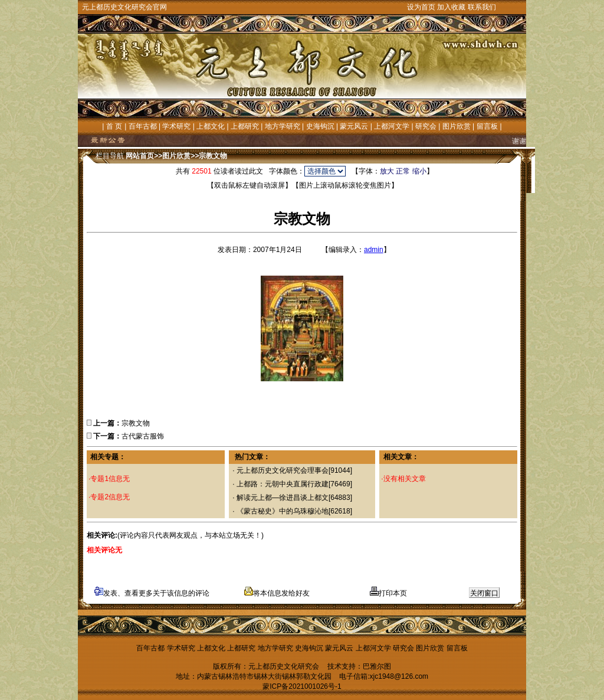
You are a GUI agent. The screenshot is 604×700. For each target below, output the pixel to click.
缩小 (419, 171)
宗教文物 (213, 156)
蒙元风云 (354, 126)
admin (374, 250)
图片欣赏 (457, 126)
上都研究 (245, 126)
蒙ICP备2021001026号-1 (302, 686)
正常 (403, 171)
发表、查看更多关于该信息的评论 (152, 593)
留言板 (487, 126)
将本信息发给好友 (277, 593)
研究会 (426, 126)
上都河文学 (392, 126)
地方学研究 (283, 126)
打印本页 (388, 593)
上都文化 (211, 126)
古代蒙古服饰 (143, 436)
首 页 (114, 126)
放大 (387, 171)
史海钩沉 (320, 126)
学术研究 (176, 126)
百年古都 (143, 126)
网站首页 (140, 156)
